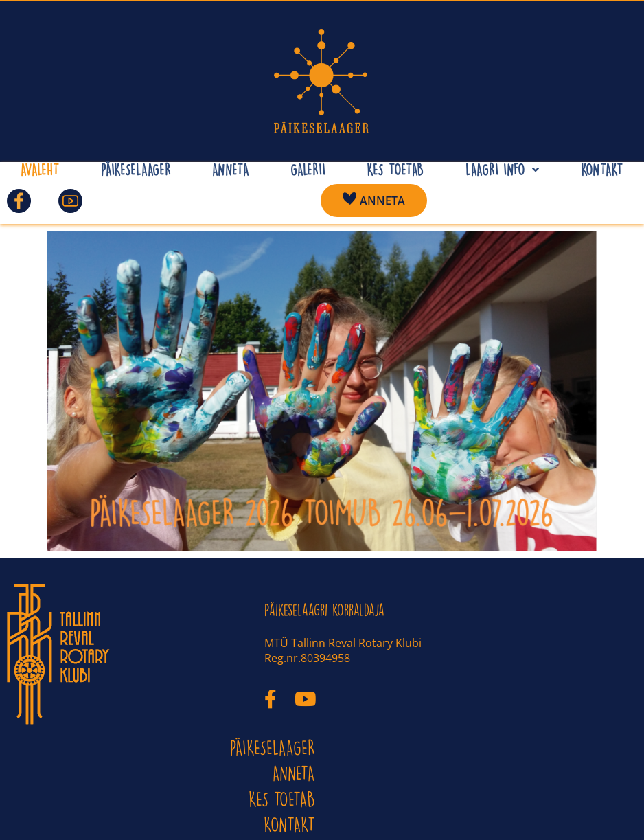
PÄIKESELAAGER (273, 748)
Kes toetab (282, 799)
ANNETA (294, 773)
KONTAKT (289, 825)
